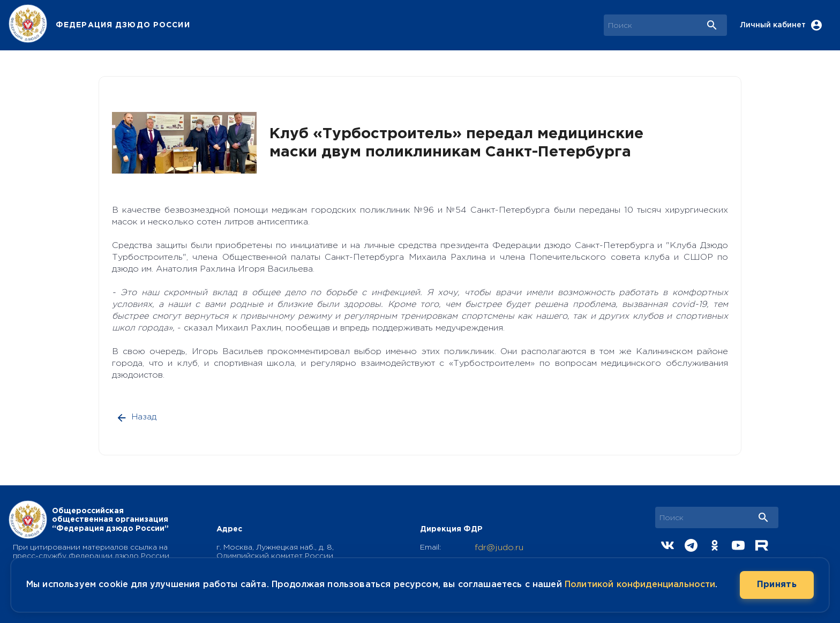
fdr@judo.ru (499, 548)
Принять (777, 585)
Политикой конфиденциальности (640, 585)
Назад (137, 417)
